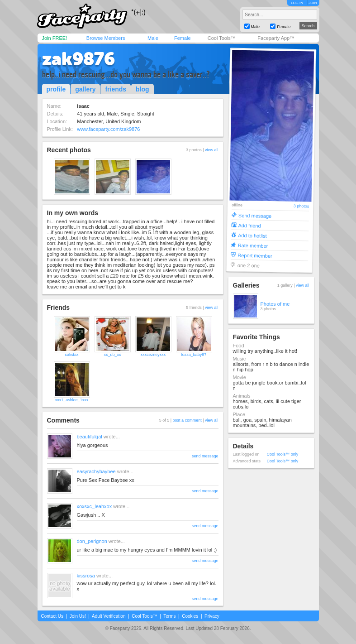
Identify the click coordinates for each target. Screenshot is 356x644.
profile (56, 89)
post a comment (187, 420)
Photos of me (275, 304)
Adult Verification (109, 616)
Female (183, 38)
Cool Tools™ (222, 38)
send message (205, 456)
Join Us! (78, 616)
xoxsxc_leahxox (95, 506)
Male (153, 38)
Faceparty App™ (276, 38)
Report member (255, 255)
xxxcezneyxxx (153, 355)
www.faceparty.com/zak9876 (108, 129)
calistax (71, 355)
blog (142, 89)
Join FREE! (55, 38)
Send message (255, 215)
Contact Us (52, 616)
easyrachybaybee (96, 471)
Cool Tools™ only (283, 454)
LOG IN (297, 3)
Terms (169, 616)
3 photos (301, 206)
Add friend (249, 225)
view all (212, 150)
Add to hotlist (252, 235)
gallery (85, 89)
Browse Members (106, 38)
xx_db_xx (112, 355)
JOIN (313, 3)
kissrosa (86, 576)
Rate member (253, 245)
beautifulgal (90, 437)
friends (116, 89)
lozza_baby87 (194, 355)
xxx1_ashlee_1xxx (72, 400)
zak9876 (78, 59)
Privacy (212, 616)
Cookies (190, 616)
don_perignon (92, 541)
